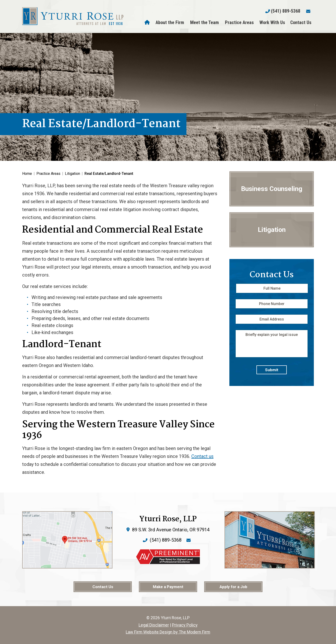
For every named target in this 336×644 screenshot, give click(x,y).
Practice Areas (239, 22)
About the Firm (170, 22)
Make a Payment (168, 587)
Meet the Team (205, 22)
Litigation (272, 230)
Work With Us (272, 22)
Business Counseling (272, 189)
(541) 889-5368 (286, 11)
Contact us (202, 456)
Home (148, 22)
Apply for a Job (233, 587)
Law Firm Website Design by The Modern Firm (168, 632)
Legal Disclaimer (154, 625)
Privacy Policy (185, 625)
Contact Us (301, 22)
